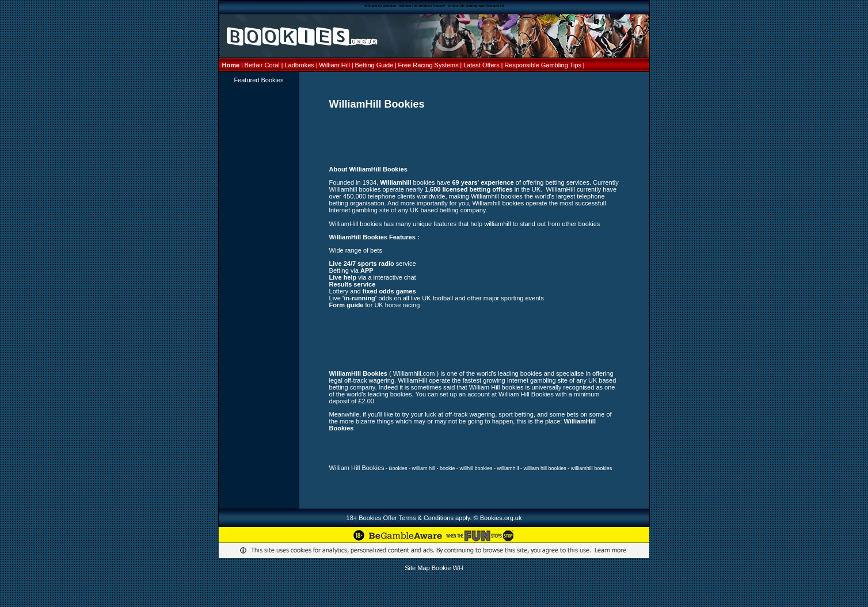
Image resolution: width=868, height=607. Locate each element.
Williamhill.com (414, 373)
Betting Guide (375, 65)
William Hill (335, 65)
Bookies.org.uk (501, 518)
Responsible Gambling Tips (543, 65)
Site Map (417, 568)
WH (458, 568)
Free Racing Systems (429, 65)
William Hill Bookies (357, 468)
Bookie (441, 568)
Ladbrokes (299, 65)
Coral (272, 65)
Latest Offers (482, 65)
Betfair (254, 65)
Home (232, 65)
